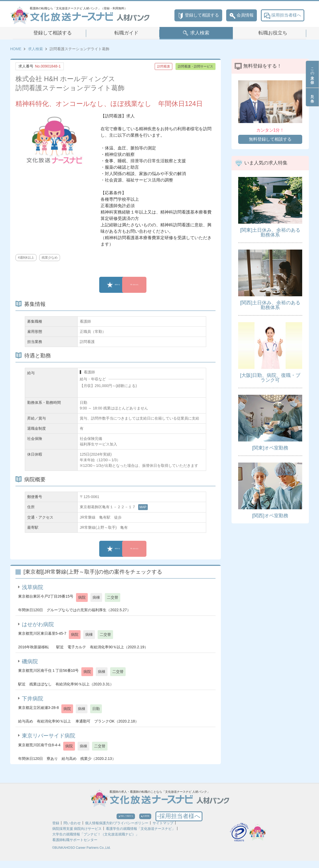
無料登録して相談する (270, 139)
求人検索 (200, 33)
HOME (16, 49)
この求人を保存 (312, 74)
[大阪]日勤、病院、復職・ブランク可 (270, 378)
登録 (56, 830)
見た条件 (312, 97)
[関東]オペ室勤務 (270, 448)
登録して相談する (198, 15)
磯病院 (30, 661)
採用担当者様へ (283, 15)
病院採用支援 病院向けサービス (77, 836)
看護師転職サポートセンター (75, 847)
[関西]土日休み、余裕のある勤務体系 (270, 305)
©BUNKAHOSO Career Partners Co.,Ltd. (82, 855)
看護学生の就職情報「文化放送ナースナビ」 (141, 836)
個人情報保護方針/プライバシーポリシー (117, 830)
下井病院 (33, 699)
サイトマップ (163, 830)
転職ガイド (126, 33)
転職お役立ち (273, 33)
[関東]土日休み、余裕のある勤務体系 (270, 232)
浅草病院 (33, 587)
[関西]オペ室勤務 (270, 516)
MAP (143, 507)
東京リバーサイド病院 (49, 736)
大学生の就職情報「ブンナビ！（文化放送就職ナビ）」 (96, 841)
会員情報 (242, 15)
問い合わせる (153, 285)
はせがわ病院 (38, 624)
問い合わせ (72, 830)
